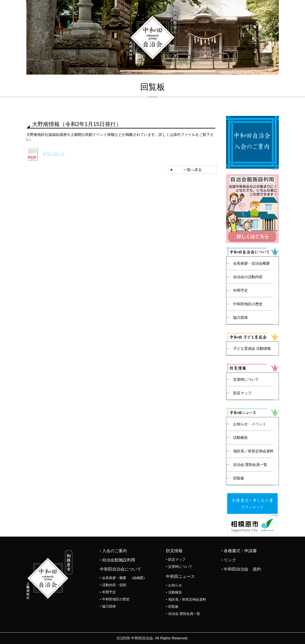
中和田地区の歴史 (248, 304)
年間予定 (241, 290)
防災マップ (242, 393)
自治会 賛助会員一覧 (250, 465)
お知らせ (175, 585)
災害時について (246, 379)
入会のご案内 (115, 551)
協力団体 (241, 318)
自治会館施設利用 (119, 560)
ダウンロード (53, 154)
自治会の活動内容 (248, 277)
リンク (230, 560)
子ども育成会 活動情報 (252, 349)
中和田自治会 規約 (242, 569)
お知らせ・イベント (250, 424)
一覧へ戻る (193, 170)
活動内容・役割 (114, 585)
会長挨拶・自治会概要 (252, 263)
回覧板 (239, 478)
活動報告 (241, 438)
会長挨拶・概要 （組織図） (125, 578)
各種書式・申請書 (240, 551)
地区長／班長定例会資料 (253, 451)
